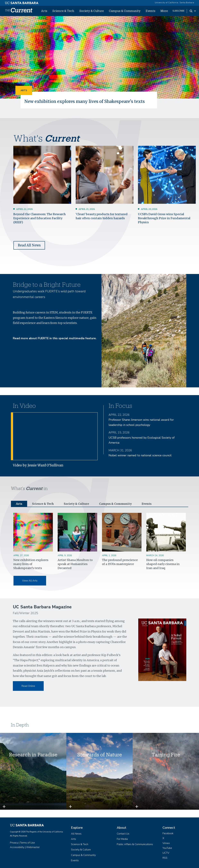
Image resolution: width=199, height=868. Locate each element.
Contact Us (123, 834)
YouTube (167, 848)
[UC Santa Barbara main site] (22, 2)
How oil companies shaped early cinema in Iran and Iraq (163, 564)
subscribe (179, 11)
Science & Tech (63, 11)
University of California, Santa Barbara (175, 3)
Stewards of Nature (100, 755)
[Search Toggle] (193, 11)
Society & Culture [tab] (77, 504)
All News (76, 834)
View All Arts (30, 581)
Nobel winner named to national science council (140, 455)
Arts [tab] (19, 504)
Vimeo (166, 843)
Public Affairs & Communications (135, 844)
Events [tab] (149, 504)
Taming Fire (166, 755)
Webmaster (33, 847)
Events (150, 11)
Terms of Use (27, 843)
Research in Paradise (33, 755)
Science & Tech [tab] (43, 504)
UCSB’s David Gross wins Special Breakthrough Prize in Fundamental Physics (164, 218)
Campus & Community (125, 11)
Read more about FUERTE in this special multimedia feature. (55, 338)
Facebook (168, 834)
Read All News (29, 245)
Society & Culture (92, 11)
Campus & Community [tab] (117, 504)
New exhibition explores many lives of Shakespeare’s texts (86, 101)
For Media (122, 839)
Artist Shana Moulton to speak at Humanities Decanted (75, 564)
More (164, 11)
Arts (44, 11)
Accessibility (17, 847)
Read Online (28, 686)
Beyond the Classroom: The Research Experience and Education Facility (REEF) (40, 218)
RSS (165, 858)
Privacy (14, 843)
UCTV (166, 853)
